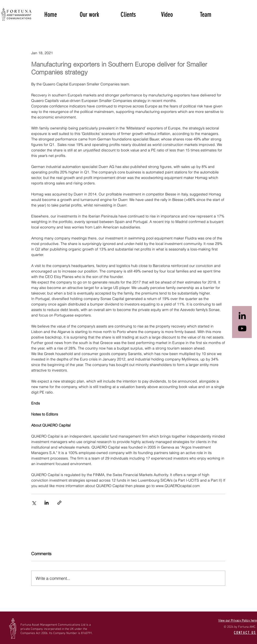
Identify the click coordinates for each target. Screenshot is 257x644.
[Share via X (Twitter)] (34, 503)
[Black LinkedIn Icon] (242, 316)
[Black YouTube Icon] (242, 328)
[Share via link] (59, 503)
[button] (89, 14)
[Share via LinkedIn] (47, 503)
